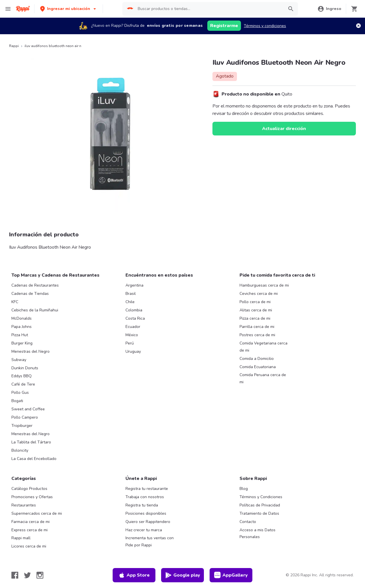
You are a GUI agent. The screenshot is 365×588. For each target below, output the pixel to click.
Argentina (134, 285)
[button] (69, 9)
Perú (130, 343)
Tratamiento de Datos (259, 513)
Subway (19, 360)
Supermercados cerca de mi (37, 513)
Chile (130, 302)
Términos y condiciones (265, 26)
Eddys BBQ (22, 376)
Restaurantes (24, 505)
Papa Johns (22, 327)
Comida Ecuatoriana (258, 367)
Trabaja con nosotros (145, 497)
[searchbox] (209, 9)
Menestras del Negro (31, 351)
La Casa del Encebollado (34, 459)
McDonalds (22, 318)
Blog (244, 489)
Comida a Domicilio (257, 359)
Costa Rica (135, 318)
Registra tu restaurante (147, 489)
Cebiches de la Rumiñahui (35, 310)
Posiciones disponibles (146, 513)
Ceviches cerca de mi (259, 294)
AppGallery (231, 575)
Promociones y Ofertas (32, 497)
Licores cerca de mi (29, 546)
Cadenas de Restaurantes (35, 285)
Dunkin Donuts (25, 368)
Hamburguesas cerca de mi (264, 285)
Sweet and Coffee (28, 409)
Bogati (17, 401)
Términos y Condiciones (261, 497)
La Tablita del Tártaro (31, 442)
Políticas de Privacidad (260, 505)
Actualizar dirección (284, 129)
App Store (134, 575)
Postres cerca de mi (257, 335)
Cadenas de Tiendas (30, 294)
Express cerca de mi (30, 530)
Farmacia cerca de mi (31, 522)
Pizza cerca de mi (255, 318)
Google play (183, 575)
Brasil (131, 294)
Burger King (22, 343)
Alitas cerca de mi (256, 310)
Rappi (14, 46)
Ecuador (133, 327)
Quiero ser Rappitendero (148, 522)
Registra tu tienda (142, 505)
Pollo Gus (20, 393)
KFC (15, 302)
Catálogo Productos (29, 489)
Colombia (134, 310)
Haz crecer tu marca (144, 530)
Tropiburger (22, 426)
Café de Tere (23, 384)
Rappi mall (21, 538)
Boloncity (20, 450)
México (132, 335)
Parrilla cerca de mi (257, 327)
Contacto (248, 522)
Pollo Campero (25, 417)
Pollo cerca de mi (255, 302)
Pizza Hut (20, 335)
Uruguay (133, 351)
